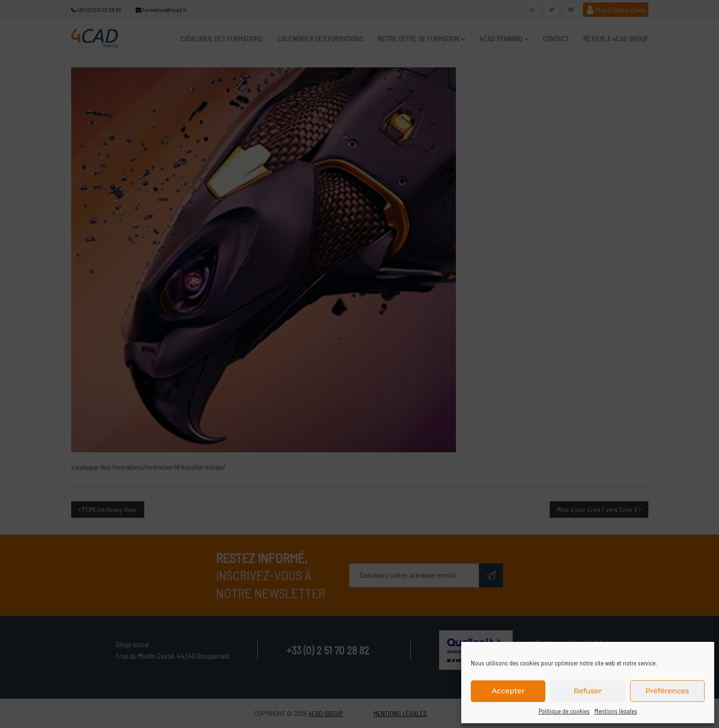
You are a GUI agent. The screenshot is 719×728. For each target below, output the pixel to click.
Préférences (667, 691)
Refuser (588, 691)
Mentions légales (616, 711)
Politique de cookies (564, 711)
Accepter (508, 691)
